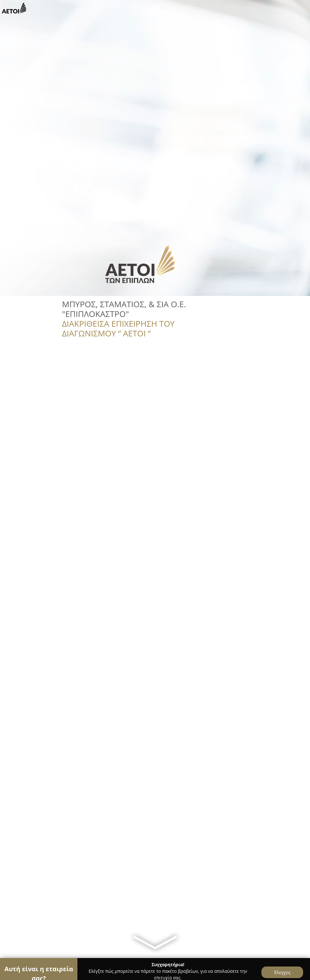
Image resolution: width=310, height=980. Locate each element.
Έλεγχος (282, 972)
